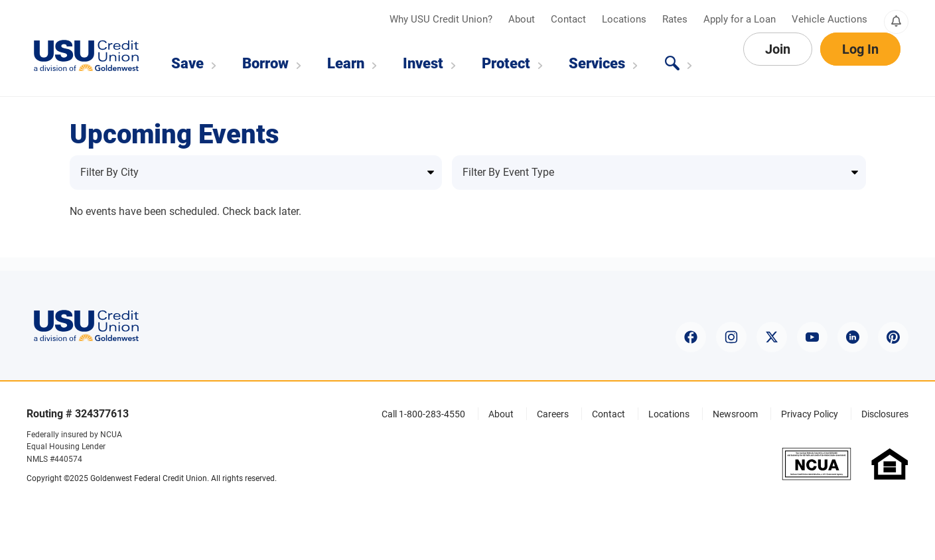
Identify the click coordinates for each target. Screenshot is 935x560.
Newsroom (735, 414)
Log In (860, 64)
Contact (570, 19)
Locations (625, 19)
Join (778, 64)
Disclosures (885, 414)
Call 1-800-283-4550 (423, 414)
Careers (553, 414)
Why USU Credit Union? (442, 19)
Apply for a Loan (741, 19)
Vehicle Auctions (829, 19)
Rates (676, 19)
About (523, 19)
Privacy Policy (810, 414)
